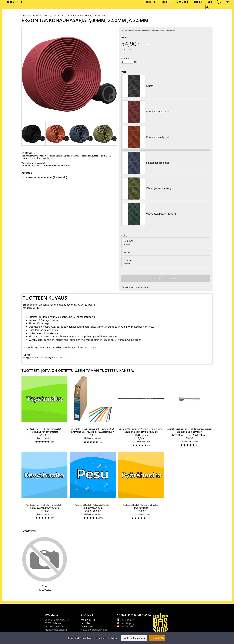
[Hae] (217, 7)
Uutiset (197, 2)
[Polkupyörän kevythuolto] (44, 487)
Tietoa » (112, 638)
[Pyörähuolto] (141, 487)
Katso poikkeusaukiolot (94, 630)
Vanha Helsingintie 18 (57, 620)
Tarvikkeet (37, 15)
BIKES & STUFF (16, 2)
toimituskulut (146, 44)
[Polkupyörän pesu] (93, 487)
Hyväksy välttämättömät (134, 638)
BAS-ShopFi (125, 626)
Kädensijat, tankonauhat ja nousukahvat (62, 15)
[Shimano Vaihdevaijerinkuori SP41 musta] (141, 413)
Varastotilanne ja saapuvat (33, 163)
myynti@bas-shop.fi (56, 630)
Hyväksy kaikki (157, 638)
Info (209, 2)
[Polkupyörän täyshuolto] (44, 413)
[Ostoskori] (219, 3)
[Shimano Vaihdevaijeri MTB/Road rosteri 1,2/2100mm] (190, 413)
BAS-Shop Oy (126, 620)
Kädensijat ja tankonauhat (94, 15)
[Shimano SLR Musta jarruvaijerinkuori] (93, 413)
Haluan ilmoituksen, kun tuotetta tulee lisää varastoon (46, 165)
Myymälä (182, 2)
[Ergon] (45, 566)
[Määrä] (127, 62)
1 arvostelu (60, 177)
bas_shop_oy (126, 623)
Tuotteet (151, 2)
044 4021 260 (58, 626)
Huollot (167, 2)
